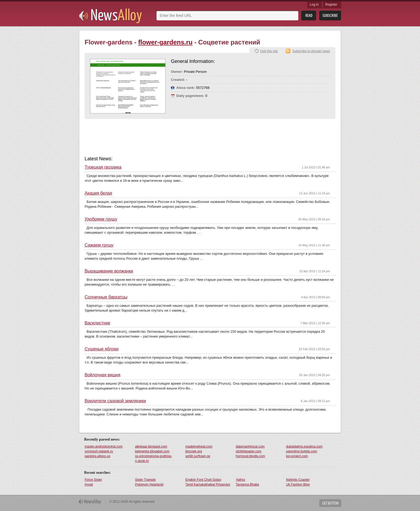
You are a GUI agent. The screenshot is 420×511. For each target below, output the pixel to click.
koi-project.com (297, 456)
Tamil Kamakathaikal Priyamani (208, 484)
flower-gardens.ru (165, 42)
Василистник (97, 323)
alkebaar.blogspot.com (151, 446)
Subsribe (330, 16)
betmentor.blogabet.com (152, 451)
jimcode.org (194, 451)
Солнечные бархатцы (106, 297)
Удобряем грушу (101, 219)
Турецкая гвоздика (103, 167)
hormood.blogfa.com (250, 456)
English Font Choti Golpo (203, 480)
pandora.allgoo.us (97, 456)
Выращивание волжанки (109, 271)
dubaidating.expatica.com (304, 446)
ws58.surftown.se (198, 456)
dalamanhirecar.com (250, 446)
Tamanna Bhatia (247, 484)
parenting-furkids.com (301, 451)
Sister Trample (145, 480)
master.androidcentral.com (104, 446)
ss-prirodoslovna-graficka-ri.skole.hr (153, 459)
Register (331, 5)
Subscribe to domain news (311, 51)
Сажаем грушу (99, 245)
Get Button (330, 503)
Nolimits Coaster (298, 480)
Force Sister (93, 480)
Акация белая (98, 193)
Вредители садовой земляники (115, 401)
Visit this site (269, 51)
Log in (314, 5)
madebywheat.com (199, 446)
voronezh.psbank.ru (99, 451)
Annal (89, 484)
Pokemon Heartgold (149, 484)
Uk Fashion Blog (298, 484)
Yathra (240, 480)
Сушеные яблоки (102, 349)
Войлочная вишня (103, 375)
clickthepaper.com (249, 451)
